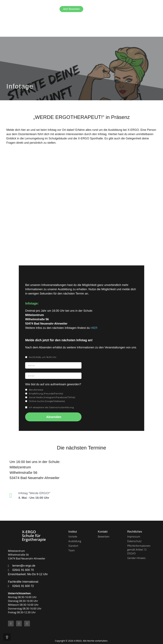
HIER (94, 328)
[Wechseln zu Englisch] (129, 9)
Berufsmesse (36, 390)
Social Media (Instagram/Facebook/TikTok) (52, 397)
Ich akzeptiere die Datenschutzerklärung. (51, 407)
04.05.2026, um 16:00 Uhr (43, 357)
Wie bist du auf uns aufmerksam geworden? (53, 384)
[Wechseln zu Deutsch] (136, 9)
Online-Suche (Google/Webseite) (47, 401)
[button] (153, 9)
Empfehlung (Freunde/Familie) (46, 394)
